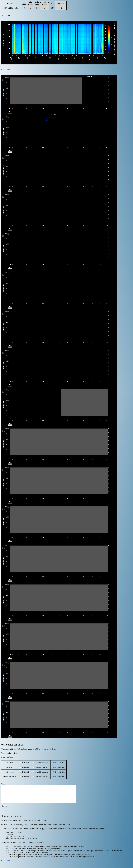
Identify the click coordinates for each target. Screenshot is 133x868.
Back (3, 15)
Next (9, 15)
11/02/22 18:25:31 (11, 8)
